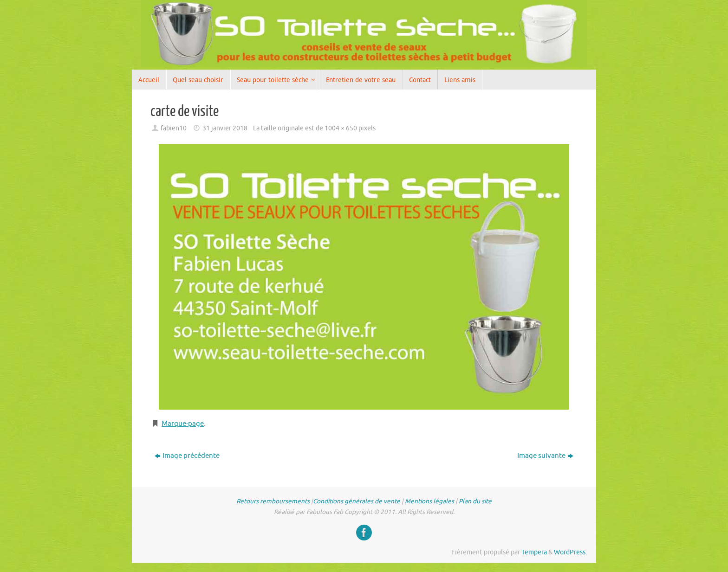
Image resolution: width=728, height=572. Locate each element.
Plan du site (475, 501)
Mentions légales (429, 501)
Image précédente (187, 456)
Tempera (534, 552)
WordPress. (570, 552)
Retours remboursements (273, 501)
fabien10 (174, 128)
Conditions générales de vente (357, 501)
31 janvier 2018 (225, 128)
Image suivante (545, 456)
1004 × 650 (341, 128)
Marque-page (183, 424)
